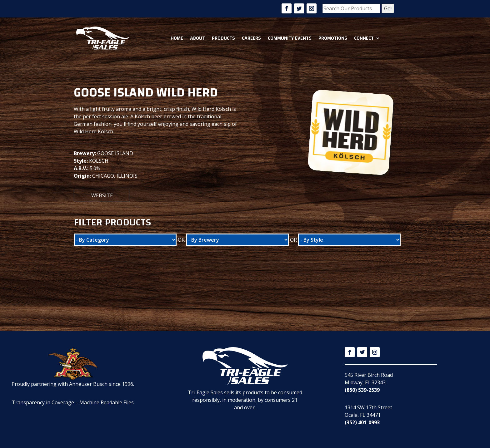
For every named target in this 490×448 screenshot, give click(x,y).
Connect (364, 38)
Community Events (290, 38)
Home (177, 38)
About (197, 38)
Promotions (333, 38)
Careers (251, 38)
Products (223, 38)
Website (102, 195)
